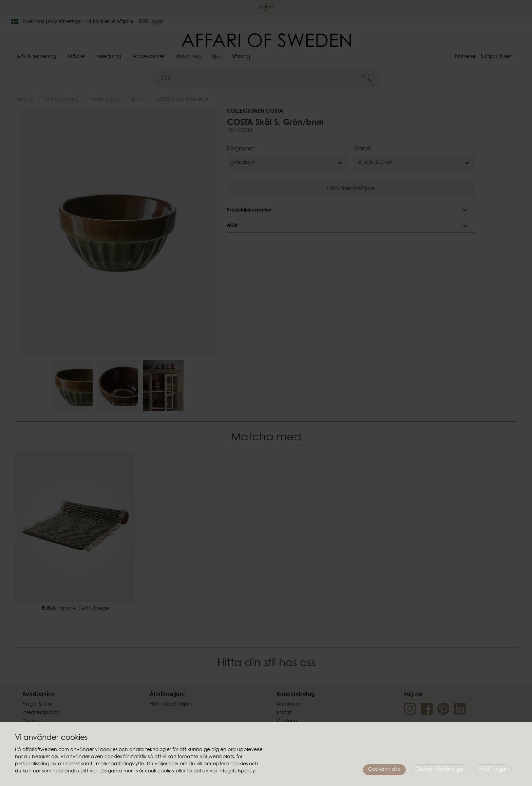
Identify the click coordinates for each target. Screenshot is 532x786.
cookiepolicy (160, 771)
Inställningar (493, 770)
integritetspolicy (237, 771)
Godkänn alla (384, 770)
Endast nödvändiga (440, 770)
